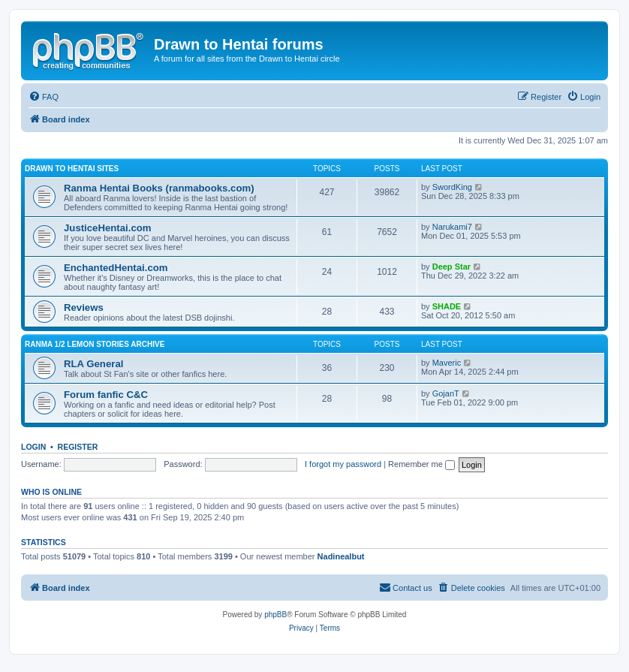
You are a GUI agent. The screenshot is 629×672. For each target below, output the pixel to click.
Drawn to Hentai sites (72, 169)
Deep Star (451, 267)
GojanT (446, 393)
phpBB (275, 615)
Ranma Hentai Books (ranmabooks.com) (159, 188)
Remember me (421, 464)
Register (78, 447)
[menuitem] (44, 97)
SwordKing (452, 187)
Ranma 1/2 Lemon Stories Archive (95, 344)
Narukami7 (452, 227)
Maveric (447, 363)
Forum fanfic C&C (106, 395)
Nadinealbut (341, 556)
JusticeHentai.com (108, 228)
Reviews (84, 307)
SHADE (447, 306)
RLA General (93, 364)
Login (33, 447)
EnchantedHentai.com (116, 268)
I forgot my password (343, 464)
